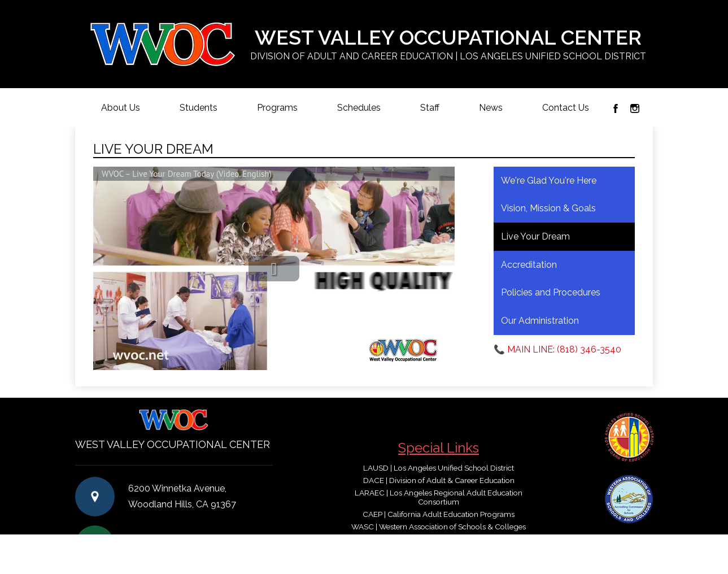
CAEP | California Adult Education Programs (439, 514)
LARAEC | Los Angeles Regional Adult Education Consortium (439, 497)
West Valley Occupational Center (448, 44)
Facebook (616, 108)
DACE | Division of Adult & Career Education (439, 480)
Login (629, 542)
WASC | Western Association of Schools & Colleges (439, 527)
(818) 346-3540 (191, 545)
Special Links (439, 448)
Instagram (635, 108)
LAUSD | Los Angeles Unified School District (439, 468)
